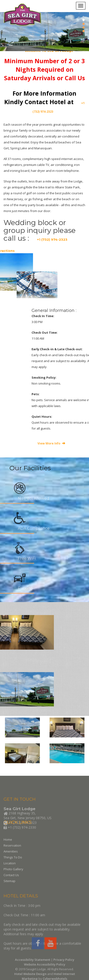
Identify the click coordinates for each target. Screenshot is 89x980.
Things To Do (13, 867)
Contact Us (11, 885)
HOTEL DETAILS (21, 919)
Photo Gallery (13, 879)
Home (8, 849)
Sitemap (9, 891)
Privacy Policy (64, 971)
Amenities (11, 861)
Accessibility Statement (33, 971)
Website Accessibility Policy (45, 976)
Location (10, 873)
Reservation (12, 855)
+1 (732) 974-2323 (52, 239)
